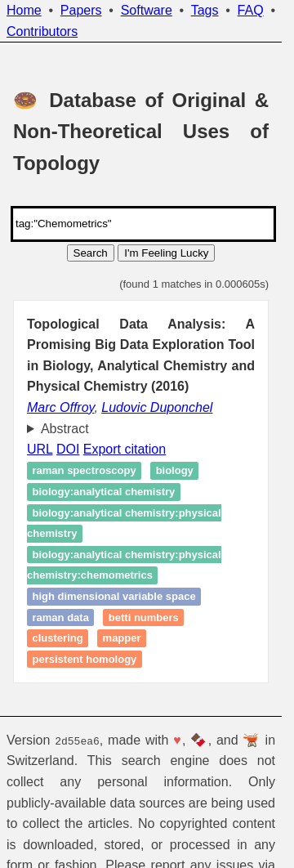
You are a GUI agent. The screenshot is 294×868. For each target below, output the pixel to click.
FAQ (251, 10)
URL (40, 449)
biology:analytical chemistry (104, 492)
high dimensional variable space (114, 596)
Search (91, 253)
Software (147, 10)
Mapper (122, 638)
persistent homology (85, 659)
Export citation (125, 449)
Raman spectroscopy (85, 471)
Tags (205, 10)
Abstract (65, 429)
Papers (81, 10)
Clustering (58, 638)
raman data (61, 617)
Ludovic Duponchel (157, 407)
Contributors (42, 31)
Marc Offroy (60, 407)
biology (175, 471)
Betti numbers (144, 617)
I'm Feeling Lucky (166, 253)
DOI (68, 449)
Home (24, 10)
